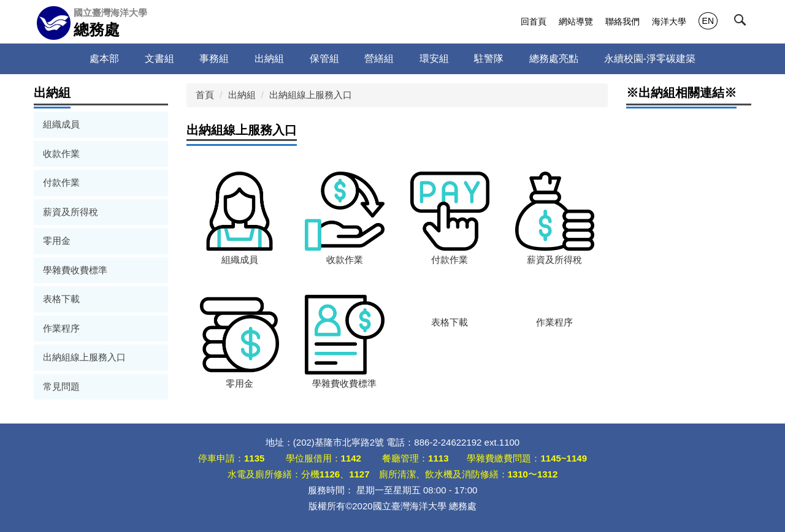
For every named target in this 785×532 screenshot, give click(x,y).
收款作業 (61, 154)
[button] (743, 23)
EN (708, 21)
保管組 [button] (324, 59)
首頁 (205, 95)
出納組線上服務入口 (84, 357)
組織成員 (61, 124)
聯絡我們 (622, 21)
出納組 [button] (269, 59)
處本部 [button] (104, 59)
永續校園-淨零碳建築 (650, 59)
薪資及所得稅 (71, 212)
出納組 (242, 95)
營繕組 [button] (379, 59)
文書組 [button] (159, 59)
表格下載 (61, 299)
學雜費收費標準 (75, 270)
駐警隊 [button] (489, 59)
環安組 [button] (434, 59)
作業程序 (61, 328)
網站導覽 (576, 21)
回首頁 (534, 21)
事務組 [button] (214, 59)
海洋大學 (669, 21)
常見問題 (61, 386)
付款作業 (61, 182)
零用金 (57, 241)
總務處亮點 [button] (554, 59)
